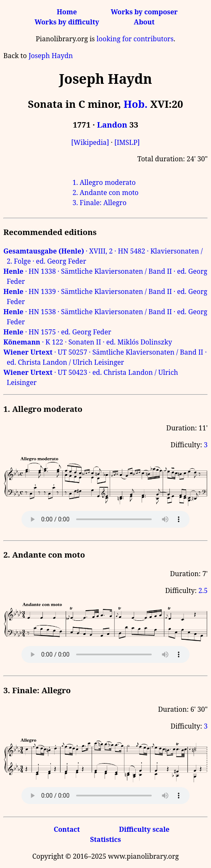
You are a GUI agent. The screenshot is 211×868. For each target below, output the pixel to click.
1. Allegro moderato (104, 182)
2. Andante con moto (105, 192)
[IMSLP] (127, 142)
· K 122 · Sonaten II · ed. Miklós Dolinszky (88, 342)
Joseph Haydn (51, 56)
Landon (112, 124)
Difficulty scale (144, 829)
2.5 (203, 590)
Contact (67, 829)
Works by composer (144, 12)
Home (67, 12)
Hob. (136, 104)
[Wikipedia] (90, 142)
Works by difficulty (67, 22)
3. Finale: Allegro (99, 203)
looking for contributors (135, 39)
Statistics (105, 839)
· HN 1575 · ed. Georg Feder (57, 332)
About (144, 22)
